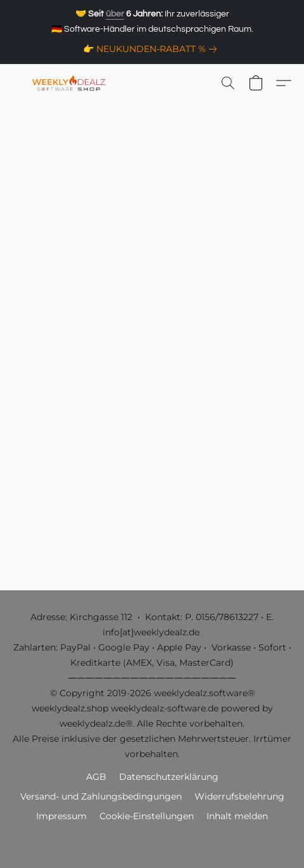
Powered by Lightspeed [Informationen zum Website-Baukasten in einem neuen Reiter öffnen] (152, 840)
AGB (96, 777)
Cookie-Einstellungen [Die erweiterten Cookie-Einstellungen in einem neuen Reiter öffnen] (147, 816)
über (115, 14)
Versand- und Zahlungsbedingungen (101, 796)
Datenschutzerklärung (169, 777)
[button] (72, 83)
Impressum (61, 816)
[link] (152, 49)
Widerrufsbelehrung (239, 796)
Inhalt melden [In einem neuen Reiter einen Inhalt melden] (237, 816)
